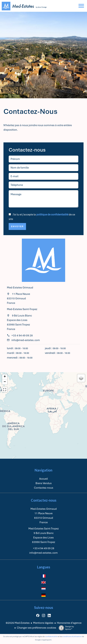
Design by (65, 628)
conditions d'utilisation (72, 636)
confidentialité (51, 636)
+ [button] (5, 377)
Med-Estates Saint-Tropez (22, 309)
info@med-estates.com (26, 340)
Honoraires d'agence (69, 623)
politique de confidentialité (52, 215)
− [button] (5, 382)
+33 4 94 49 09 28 (22, 335)
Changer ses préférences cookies (36, 628)
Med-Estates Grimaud (20, 288)
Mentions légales (43, 623)
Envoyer (17, 226)
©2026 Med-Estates (18, 623)
